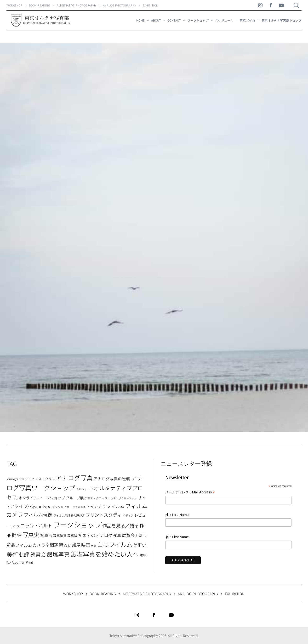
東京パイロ (247, 20)
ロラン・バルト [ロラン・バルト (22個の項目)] (36, 525)
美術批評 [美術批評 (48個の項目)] (18, 554)
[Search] (296, 5)
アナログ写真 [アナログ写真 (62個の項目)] (74, 477)
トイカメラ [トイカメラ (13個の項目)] (96, 506)
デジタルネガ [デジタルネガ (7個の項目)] (61, 507)
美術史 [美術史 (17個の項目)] (140, 545)
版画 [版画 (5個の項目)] (94, 546)
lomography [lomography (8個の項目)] (15, 479)
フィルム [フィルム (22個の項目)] (115, 506)
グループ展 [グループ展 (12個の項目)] (75, 498)
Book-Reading (40, 5)
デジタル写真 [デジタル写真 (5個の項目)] (78, 507)
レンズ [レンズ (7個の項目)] (15, 526)
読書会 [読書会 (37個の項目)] (38, 554)
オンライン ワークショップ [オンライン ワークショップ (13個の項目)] (42, 498)
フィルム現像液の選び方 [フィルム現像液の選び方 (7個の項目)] (69, 515)
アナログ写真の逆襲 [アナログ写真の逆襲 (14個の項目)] (112, 479)
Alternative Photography (77, 5)
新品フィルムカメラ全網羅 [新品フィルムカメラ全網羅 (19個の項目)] (32, 545)
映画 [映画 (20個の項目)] (86, 545)
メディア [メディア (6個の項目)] (128, 515)
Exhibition (150, 5)
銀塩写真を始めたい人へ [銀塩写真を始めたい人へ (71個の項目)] (105, 554)
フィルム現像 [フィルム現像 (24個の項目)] (38, 515)
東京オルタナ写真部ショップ (282, 20)
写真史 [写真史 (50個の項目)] (31, 534)
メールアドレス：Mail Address (190, 493)
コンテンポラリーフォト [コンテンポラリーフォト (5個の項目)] (122, 498)
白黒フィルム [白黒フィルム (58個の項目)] (115, 544)
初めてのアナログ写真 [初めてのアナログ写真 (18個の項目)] (100, 535)
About (156, 20)
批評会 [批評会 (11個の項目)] (141, 535)
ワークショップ (198, 20)
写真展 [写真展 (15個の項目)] (46, 535)
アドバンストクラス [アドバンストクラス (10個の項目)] (40, 479)
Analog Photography (120, 5)
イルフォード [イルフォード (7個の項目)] (84, 489)
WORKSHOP (14, 5)
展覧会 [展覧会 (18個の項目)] (128, 535)
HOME (140, 20)
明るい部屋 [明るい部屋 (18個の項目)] (70, 545)
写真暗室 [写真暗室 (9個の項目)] (60, 536)
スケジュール (224, 20)
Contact (174, 20)
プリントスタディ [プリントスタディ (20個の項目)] (104, 515)
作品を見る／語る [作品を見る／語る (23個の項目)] (120, 525)
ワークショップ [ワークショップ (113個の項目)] (77, 524)
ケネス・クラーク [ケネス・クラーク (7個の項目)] (96, 498)
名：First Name (177, 537)
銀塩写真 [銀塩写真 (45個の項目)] (58, 554)
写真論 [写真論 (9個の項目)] (72, 536)
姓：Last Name (177, 515)
